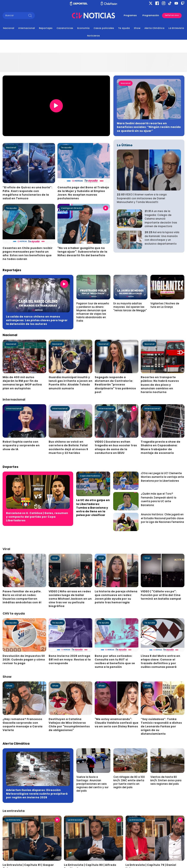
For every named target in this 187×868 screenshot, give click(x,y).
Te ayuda (124, 28)
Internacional (27, 28)
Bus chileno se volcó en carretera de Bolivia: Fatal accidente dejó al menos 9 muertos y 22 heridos (68, 447)
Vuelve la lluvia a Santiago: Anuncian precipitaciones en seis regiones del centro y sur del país (92, 784)
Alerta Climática (154, 28)
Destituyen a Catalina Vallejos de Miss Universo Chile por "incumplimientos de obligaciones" (69, 725)
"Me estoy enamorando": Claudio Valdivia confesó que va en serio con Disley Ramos (117, 723)
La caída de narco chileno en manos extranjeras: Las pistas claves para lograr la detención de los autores (37, 320)
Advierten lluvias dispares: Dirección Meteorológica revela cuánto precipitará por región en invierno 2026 (37, 794)
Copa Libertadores (90, 476)
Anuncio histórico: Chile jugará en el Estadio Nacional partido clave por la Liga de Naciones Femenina (162, 518)
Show (137, 28)
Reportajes (46, 28)
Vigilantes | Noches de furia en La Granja (165, 305)
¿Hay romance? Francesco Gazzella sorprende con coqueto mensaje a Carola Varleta (22, 725)
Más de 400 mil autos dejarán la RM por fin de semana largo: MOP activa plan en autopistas (22, 383)
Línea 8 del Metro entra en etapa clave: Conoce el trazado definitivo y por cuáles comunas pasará (160, 661)
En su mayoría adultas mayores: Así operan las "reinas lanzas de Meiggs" (130, 307)
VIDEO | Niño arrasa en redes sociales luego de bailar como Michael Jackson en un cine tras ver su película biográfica (70, 599)
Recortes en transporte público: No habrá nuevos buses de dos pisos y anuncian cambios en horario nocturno (160, 384)
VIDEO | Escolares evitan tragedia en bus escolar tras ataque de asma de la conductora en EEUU (116, 447)
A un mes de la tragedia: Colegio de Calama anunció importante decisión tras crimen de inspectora (161, 219)
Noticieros (93, 36)
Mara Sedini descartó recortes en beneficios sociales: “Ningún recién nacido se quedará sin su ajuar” (149, 127)
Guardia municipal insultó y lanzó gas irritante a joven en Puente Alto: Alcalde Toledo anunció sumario (70, 383)
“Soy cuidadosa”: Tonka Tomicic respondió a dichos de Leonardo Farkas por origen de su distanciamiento (161, 726)
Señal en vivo (172, 15)
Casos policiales (104, 28)
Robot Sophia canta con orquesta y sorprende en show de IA (21, 445)
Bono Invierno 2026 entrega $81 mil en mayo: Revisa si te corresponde (70, 660)
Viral (9, 558)
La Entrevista (176, 28)
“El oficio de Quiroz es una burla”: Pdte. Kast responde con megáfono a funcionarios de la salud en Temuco (27, 193)
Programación (151, 15)
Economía (83, 28)
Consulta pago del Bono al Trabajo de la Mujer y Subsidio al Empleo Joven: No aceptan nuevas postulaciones (83, 193)
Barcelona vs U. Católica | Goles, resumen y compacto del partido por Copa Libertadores (37, 517)
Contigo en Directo (71, 208)
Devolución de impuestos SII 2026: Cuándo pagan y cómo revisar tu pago (24, 660)
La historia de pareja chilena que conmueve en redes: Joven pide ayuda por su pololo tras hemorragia (116, 597)
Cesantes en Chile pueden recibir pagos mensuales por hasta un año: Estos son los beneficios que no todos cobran (28, 253)
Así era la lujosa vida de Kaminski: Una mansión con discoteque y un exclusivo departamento (162, 238)
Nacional (9, 28)
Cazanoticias (65, 28)
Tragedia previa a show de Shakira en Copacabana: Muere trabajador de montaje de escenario (161, 447)
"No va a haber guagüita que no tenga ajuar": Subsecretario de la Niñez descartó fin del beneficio (82, 252)
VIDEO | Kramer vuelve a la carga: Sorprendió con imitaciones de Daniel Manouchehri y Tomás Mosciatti (142, 198)
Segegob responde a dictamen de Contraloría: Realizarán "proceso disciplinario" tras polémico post (115, 384)
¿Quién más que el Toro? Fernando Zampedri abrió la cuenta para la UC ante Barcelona (159, 499)
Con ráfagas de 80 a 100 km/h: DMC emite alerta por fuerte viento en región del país (129, 782)
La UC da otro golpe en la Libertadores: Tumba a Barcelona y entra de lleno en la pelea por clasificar (93, 507)
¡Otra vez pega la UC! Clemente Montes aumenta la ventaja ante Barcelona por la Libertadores (162, 477)
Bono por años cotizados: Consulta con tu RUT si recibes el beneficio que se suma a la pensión (115, 661)
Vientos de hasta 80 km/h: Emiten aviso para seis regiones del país (166, 780)
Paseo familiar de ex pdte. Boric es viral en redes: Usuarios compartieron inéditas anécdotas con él (22, 597)
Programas (130, 15)
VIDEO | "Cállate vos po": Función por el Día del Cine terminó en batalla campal (161, 595)
